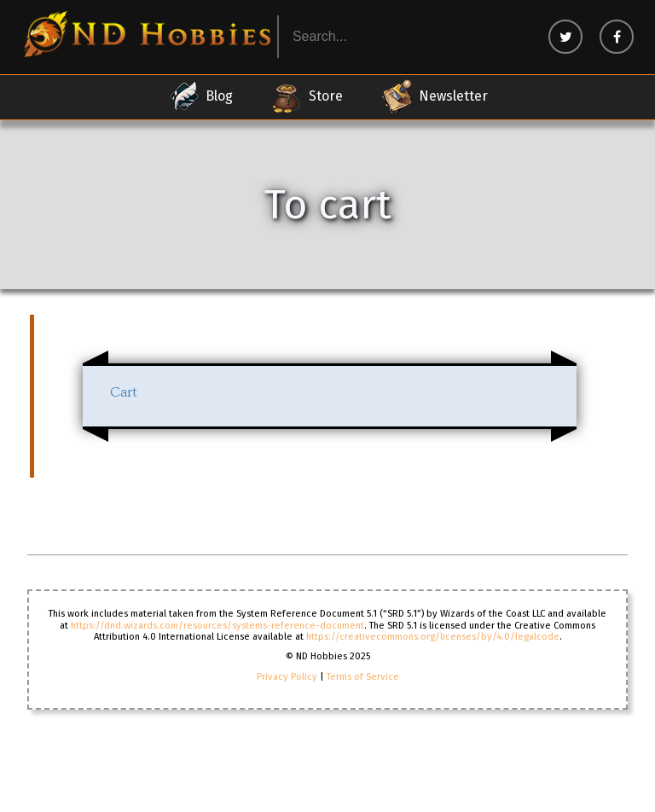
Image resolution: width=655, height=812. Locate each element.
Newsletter (434, 96)
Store (307, 96)
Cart (124, 392)
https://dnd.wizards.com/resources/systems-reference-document (217, 626)
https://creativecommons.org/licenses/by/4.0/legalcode (433, 637)
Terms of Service (363, 677)
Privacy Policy (287, 677)
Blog (200, 96)
